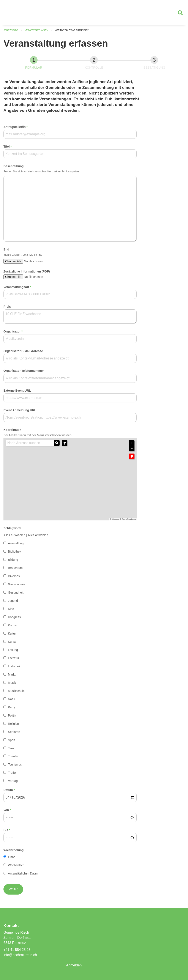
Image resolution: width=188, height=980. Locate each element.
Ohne (12, 857)
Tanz (11, 748)
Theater (13, 756)
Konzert (13, 625)
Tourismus (15, 764)
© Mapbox (114, 519)
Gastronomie (17, 584)
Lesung (13, 650)
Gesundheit (16, 592)
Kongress (14, 617)
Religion (13, 724)
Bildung (13, 560)
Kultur (12, 633)
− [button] (132, 449)
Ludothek (14, 666)
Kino (11, 609)
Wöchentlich (16, 865)
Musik (12, 683)
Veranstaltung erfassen (71, 30)
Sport (12, 740)
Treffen (13, 773)
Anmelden (74, 965)
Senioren (14, 732)
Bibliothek (15, 551)
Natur (12, 699)
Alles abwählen (38, 535)
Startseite (11, 30)
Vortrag (13, 781)
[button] (65, 443)
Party (12, 707)
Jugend (13, 601)
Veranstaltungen (36, 30)
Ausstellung (16, 543)
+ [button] (132, 443)
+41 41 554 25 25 (17, 950)
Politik (12, 715)
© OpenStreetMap (128, 519)
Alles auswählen (14, 535)
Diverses (14, 576)
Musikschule (16, 691)
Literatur (13, 658)
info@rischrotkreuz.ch (20, 955)
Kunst (12, 642)
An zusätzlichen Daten (23, 873)
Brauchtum (15, 568)
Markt (12, 674)
